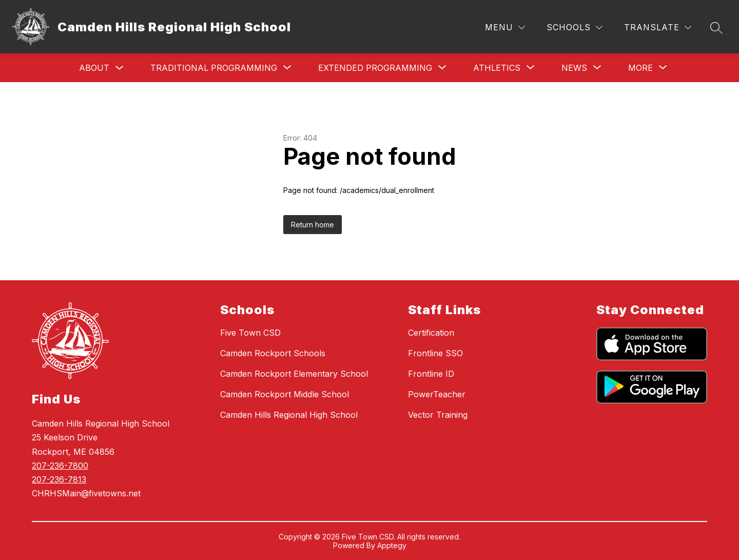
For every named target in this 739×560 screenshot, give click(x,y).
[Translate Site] (658, 27)
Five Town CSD (250, 333)
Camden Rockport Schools (273, 353)
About (94, 68)
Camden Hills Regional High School (289, 415)
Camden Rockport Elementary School (294, 374)
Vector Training (438, 415)
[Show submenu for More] (640, 68)
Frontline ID (431, 374)
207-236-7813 (59, 479)
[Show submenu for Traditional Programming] (214, 68)
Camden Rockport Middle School (285, 394)
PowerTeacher (437, 394)
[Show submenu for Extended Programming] (375, 68)
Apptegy (392, 545)
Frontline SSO (435, 353)
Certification (431, 333)
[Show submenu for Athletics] (497, 68)
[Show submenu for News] (574, 68)
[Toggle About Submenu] (120, 68)
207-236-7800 (60, 466)
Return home (313, 225)
